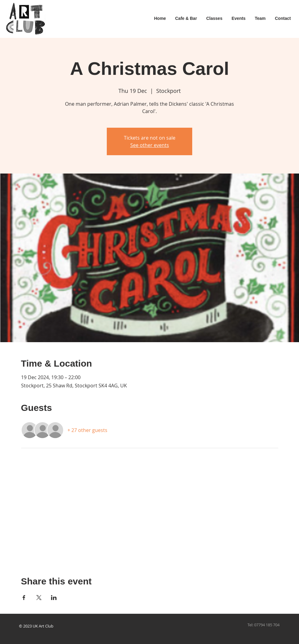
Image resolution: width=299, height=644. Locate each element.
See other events (150, 145)
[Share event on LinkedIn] (54, 598)
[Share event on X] (39, 598)
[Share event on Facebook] (24, 598)
